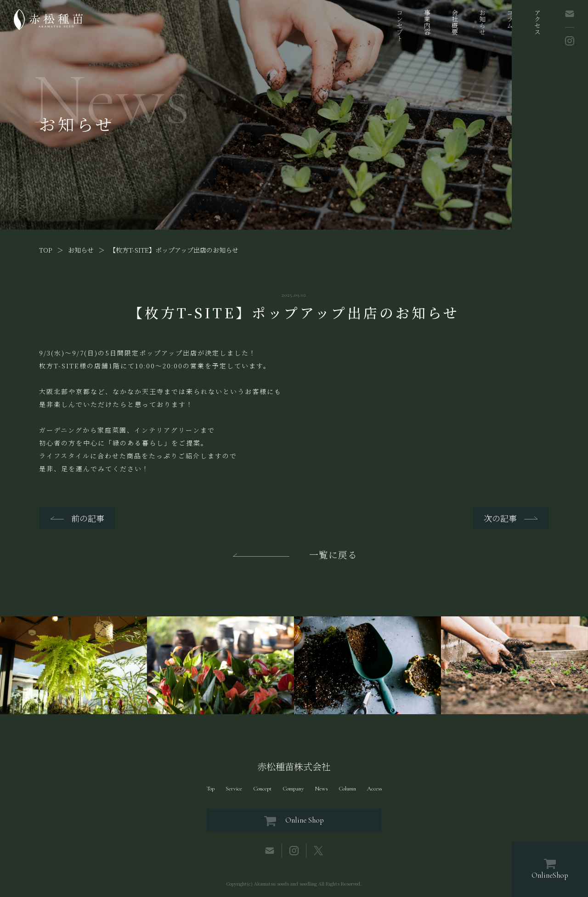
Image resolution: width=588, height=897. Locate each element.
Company (293, 789)
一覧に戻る (333, 555)
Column (347, 789)
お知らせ (482, 22)
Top (210, 789)
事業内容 (427, 22)
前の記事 (88, 518)
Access (374, 789)
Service (234, 789)
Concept (262, 789)
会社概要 (455, 22)
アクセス (537, 22)
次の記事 (500, 518)
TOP (46, 250)
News (321, 789)
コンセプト (400, 25)
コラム (510, 19)
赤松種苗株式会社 (294, 767)
